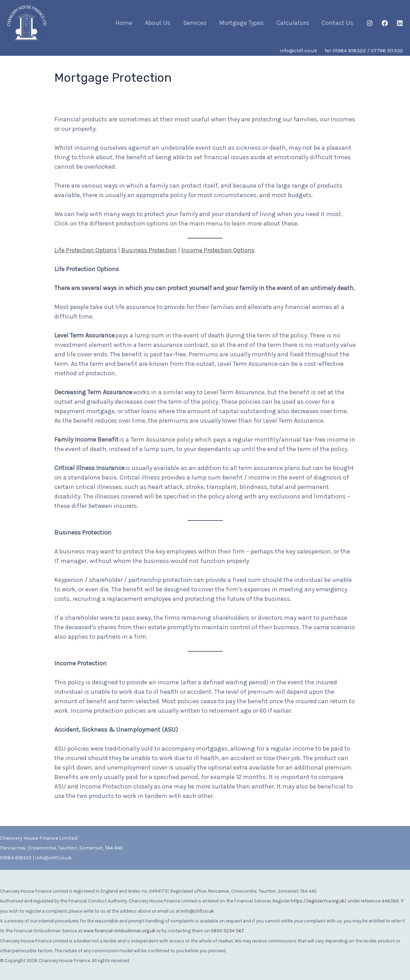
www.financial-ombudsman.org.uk (119, 930)
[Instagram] (370, 23)
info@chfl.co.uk (53, 858)
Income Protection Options (223, 250)
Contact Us (337, 23)
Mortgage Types (241, 23)
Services (195, 23)
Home (124, 23)
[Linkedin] (400, 23)
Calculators (293, 23)
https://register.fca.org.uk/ (319, 901)
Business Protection (152, 250)
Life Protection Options (87, 250)
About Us (158, 23)
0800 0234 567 (227, 930)
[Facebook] (385, 23)
